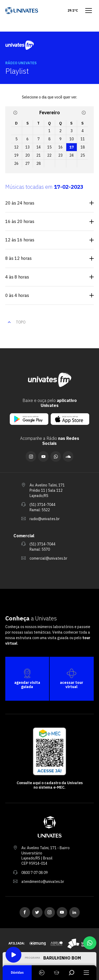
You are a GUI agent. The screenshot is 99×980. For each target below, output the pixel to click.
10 (72, 139)
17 (72, 147)
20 (27, 155)
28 (39, 163)
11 (83, 139)
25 (83, 155)
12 (16, 147)
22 (49, 155)
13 (27, 147)
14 (39, 147)
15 (49, 147)
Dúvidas (17, 972)
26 (16, 163)
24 (72, 155)
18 (83, 147)
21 (39, 155)
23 (60, 155)
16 (60, 147)
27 (27, 163)
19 (16, 155)
